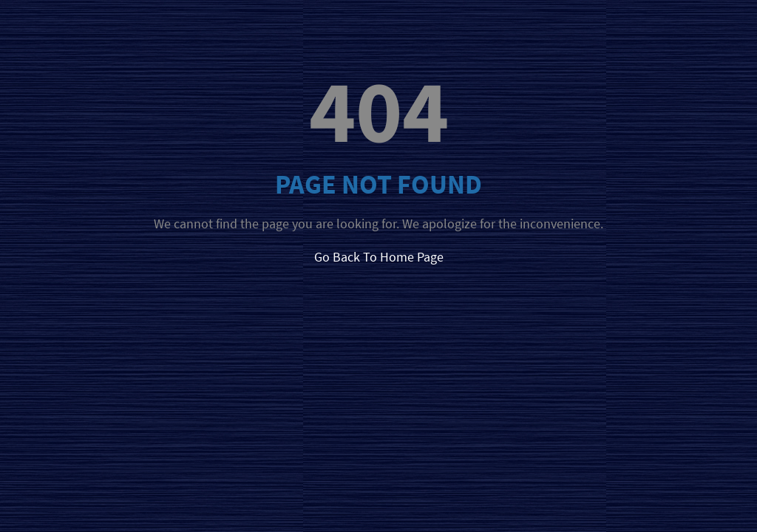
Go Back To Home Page (379, 257)
